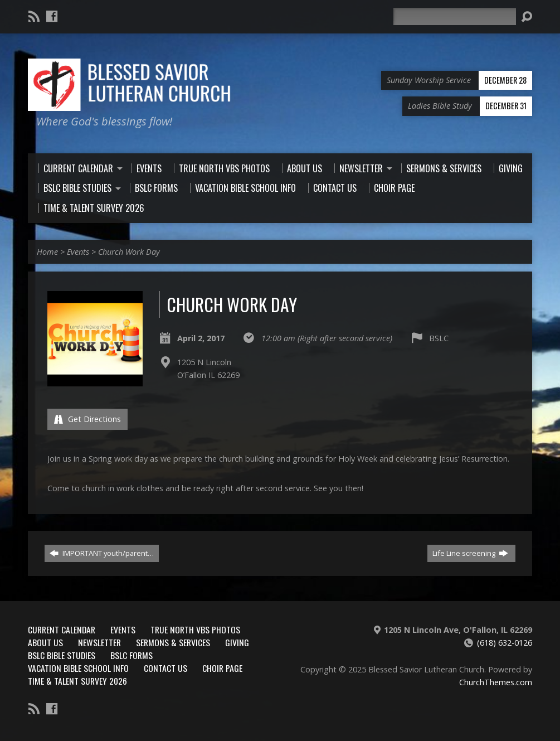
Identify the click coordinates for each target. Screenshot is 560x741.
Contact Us (165, 668)
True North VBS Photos (195, 629)
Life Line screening (470, 553)
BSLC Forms (132, 655)
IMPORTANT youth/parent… (102, 553)
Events (78, 252)
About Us (45, 642)
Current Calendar (62, 629)
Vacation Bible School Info (78, 668)
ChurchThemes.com (496, 682)
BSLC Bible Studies (62, 655)
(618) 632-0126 (505, 643)
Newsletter (99, 642)
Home (47, 252)
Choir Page (222, 668)
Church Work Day (129, 252)
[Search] (455, 16)
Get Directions (87, 419)
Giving (237, 642)
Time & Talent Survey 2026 (77, 681)
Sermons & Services (173, 642)
